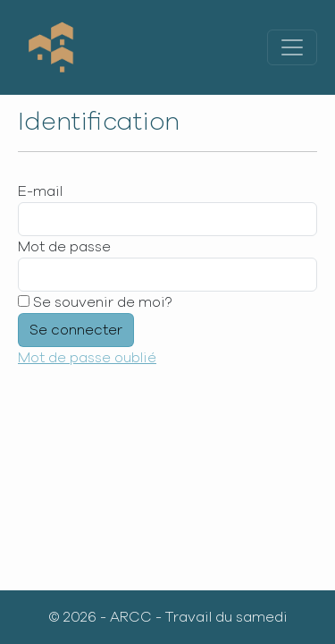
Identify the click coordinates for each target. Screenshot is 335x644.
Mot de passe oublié (87, 358)
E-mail (40, 191)
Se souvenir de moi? (95, 302)
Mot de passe (64, 247)
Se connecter (76, 330)
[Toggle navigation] (292, 47)
